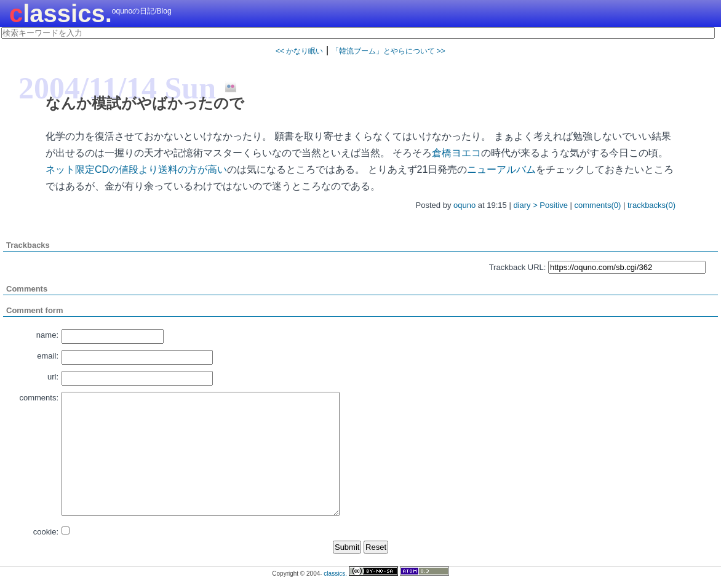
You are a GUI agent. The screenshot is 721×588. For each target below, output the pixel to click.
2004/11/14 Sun (117, 88)
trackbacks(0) (651, 205)
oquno (464, 205)
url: (53, 377)
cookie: (46, 532)
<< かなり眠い (299, 51)
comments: (39, 398)
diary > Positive (540, 205)
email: (48, 356)
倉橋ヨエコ (456, 153)
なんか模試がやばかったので (145, 103)
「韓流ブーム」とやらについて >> (388, 51)
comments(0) (598, 205)
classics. (61, 14)
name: (47, 335)
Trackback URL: (518, 267)
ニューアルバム (501, 169)
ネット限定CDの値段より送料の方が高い (136, 169)
